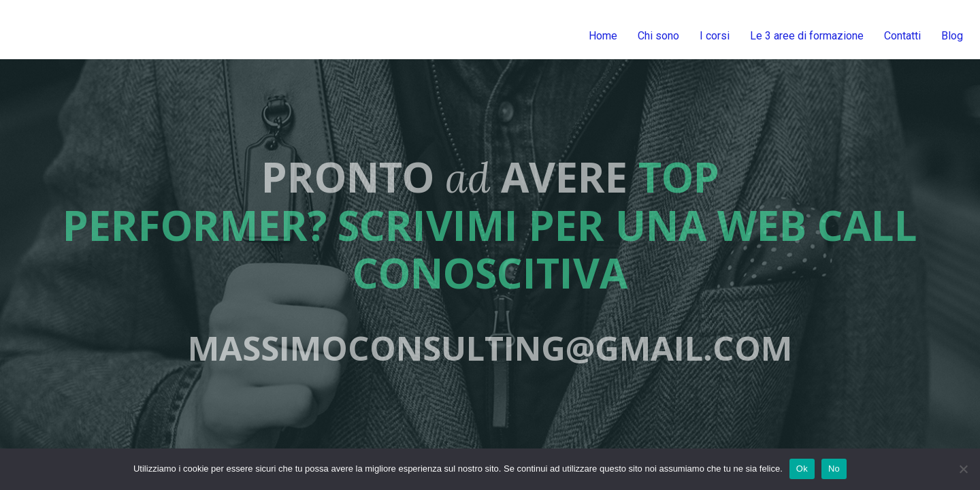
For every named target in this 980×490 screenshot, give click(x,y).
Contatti (902, 36)
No (834, 469)
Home (603, 36)
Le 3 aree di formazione (807, 36)
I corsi (715, 36)
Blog (952, 36)
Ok (802, 469)
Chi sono (658, 36)
